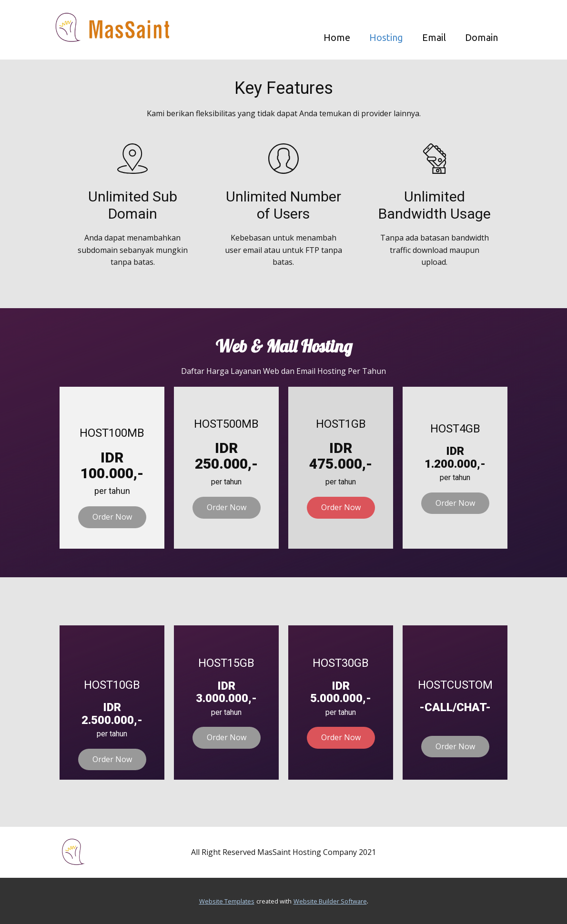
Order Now (112, 517)
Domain (481, 37)
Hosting (386, 37)
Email (434, 37)
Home (337, 37)
